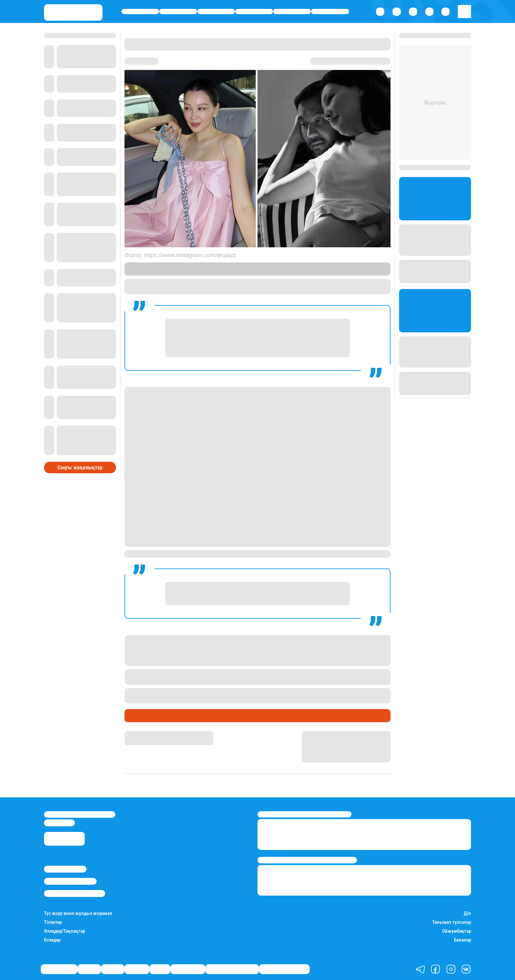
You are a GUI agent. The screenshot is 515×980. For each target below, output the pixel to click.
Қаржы (178, 12)
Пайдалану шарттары (75, 893)
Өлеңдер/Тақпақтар (65, 931)
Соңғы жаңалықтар (80, 468)
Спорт (292, 12)
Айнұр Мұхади (140, 734)
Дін (467, 913)
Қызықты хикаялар (232, 969)
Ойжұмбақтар (457, 931)
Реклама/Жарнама (70, 881)
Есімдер (52, 940)
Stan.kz (157, 272)
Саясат (216, 12)
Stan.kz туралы (65, 869)
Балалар (462, 940)
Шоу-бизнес (330, 12)
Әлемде (254, 12)
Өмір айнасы (140, 12)
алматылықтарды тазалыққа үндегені (315, 692)
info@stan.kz (59, 823)
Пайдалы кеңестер (284, 969)
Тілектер (53, 922)
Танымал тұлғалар (452, 922)
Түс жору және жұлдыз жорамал (78, 913)
